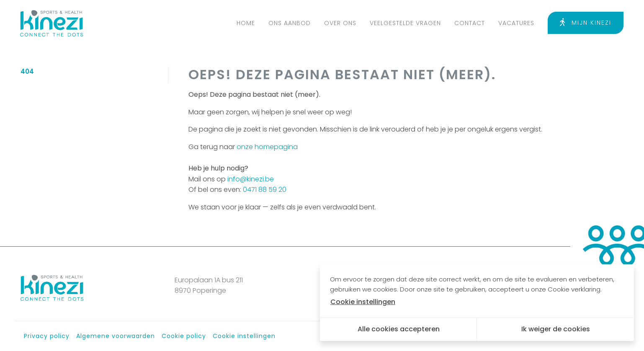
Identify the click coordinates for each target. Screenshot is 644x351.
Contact (470, 23)
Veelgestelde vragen (405, 23)
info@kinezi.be (251, 179)
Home (246, 23)
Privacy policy (47, 336)
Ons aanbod (290, 23)
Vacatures (516, 23)
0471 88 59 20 (265, 190)
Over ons (340, 23)
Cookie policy (184, 336)
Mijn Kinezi (586, 23)
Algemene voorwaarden (116, 336)
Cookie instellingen (244, 336)
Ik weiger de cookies (556, 329)
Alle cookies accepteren (399, 329)
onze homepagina (267, 147)
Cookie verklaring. (575, 289)
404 (27, 71)
